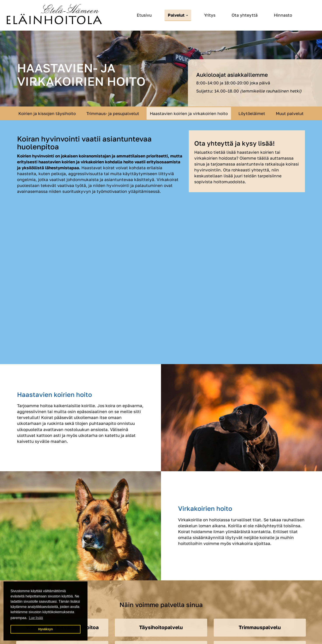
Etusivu (144, 15)
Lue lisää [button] (36, 618)
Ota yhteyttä (245, 15)
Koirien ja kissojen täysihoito (47, 113)
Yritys (210, 15)
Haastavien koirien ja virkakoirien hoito (189, 113)
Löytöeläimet (252, 113)
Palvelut (178, 15)
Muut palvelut (290, 113)
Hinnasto (283, 15)
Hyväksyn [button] (45, 629)
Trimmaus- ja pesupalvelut (113, 113)
